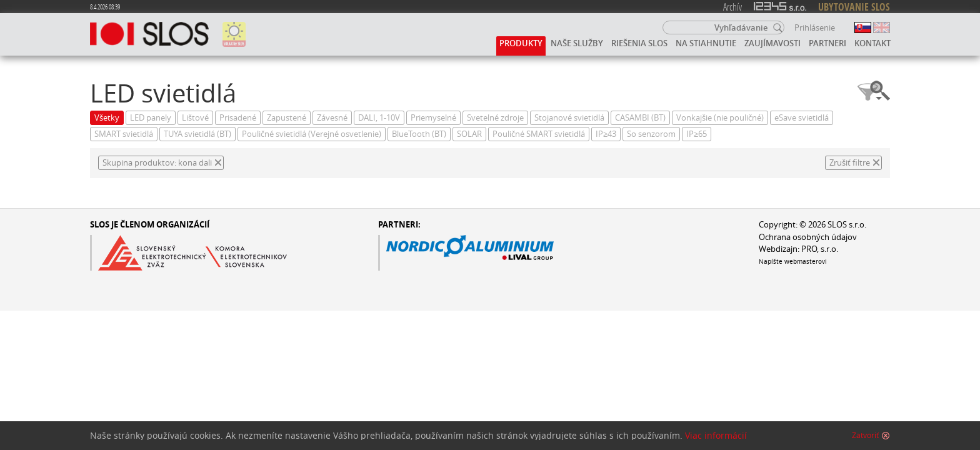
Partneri (827, 43)
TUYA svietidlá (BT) (197, 134)
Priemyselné (433, 118)
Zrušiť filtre (850, 163)
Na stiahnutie (706, 43)
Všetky (107, 118)
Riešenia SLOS (639, 43)
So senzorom (651, 134)
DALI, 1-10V (379, 118)
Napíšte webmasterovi (793, 261)
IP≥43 (606, 134)
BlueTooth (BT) (419, 134)
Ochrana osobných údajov (808, 237)
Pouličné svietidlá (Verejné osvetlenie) (312, 134)
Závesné (332, 118)
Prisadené (238, 118)
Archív (732, 7)
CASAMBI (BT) (640, 118)
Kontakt (872, 43)
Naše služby (577, 43)
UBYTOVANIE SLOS (854, 7)
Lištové (195, 118)
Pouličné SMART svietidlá (539, 134)
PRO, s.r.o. (820, 249)
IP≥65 (697, 134)
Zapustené (287, 118)
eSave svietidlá (802, 118)
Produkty (521, 43)
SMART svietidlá (124, 134)
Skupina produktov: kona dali (157, 163)
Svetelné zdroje (495, 118)
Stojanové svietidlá (569, 118)
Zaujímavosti (772, 43)
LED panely (151, 118)
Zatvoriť (865, 438)
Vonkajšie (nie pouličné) (720, 118)
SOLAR (469, 134)
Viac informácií (716, 438)
